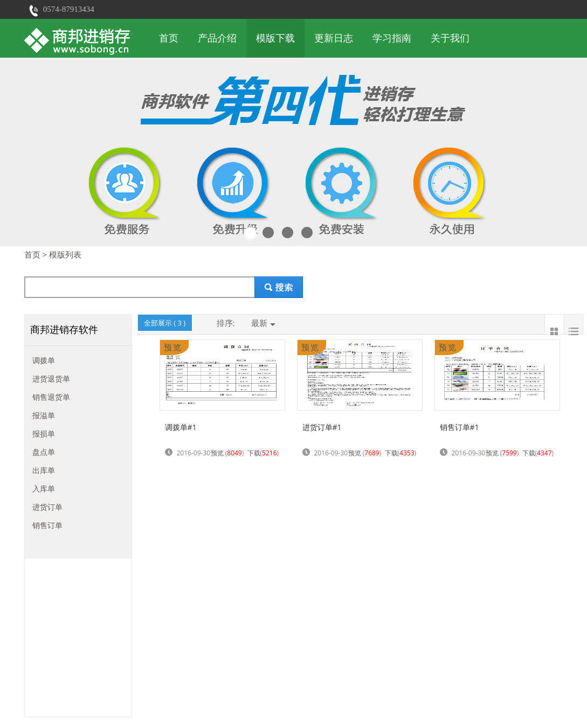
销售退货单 (51, 397)
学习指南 (392, 38)
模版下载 (275, 38)
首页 (169, 38)
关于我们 (450, 38)
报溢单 (44, 415)
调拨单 (44, 360)
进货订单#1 (322, 427)
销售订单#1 (460, 427)
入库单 (44, 488)
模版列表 (65, 254)
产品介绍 (217, 38)
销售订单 (47, 525)
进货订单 (47, 507)
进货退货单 (51, 379)
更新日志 (334, 38)
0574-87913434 (69, 9)
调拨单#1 (181, 427)
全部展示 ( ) (165, 323)
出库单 (44, 470)
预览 (217, 453)
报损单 (44, 434)
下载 (254, 453)
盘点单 (44, 452)
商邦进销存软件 (64, 329)
